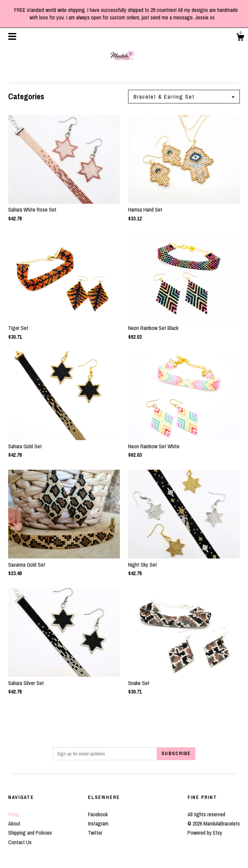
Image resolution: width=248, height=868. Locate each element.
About (14, 823)
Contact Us (20, 842)
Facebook (98, 814)
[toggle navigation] (12, 36)
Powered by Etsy (205, 833)
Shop (13, 814)
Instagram (98, 823)
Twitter (95, 833)
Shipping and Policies (30, 833)
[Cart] (240, 38)
